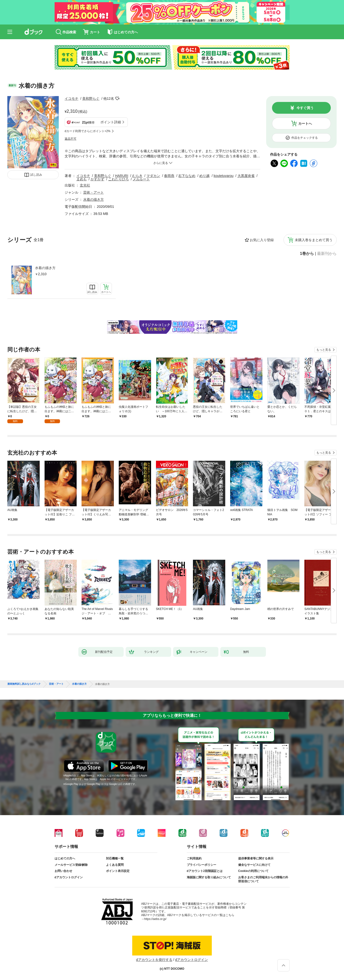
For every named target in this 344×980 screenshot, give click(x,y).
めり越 (204, 176)
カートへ (305, 124)
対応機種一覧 (115, 858)
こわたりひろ (119, 179)
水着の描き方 (45, 268)
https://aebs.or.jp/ (155, 919)
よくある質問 (115, 865)
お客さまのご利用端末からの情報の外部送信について (263, 879)
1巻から (307, 254)
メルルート (141, 179)
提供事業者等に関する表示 (256, 858)
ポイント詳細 (111, 122)
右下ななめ (187, 176)
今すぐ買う (305, 108)
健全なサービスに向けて (254, 865)
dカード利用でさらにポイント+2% (88, 131)
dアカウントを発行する (154, 960)
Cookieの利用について (253, 871)
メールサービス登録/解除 (71, 865)
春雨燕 (169, 176)
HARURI (122, 176)
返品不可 (71, 139)
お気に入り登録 (262, 240)
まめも (82, 179)
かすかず (97, 179)
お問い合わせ (63, 871)
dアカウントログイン (69, 877)
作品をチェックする (305, 138)
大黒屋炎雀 (246, 176)
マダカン (153, 176)
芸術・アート (94, 192)
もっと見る (324, 350)
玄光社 (85, 185)
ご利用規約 (194, 858)
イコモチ (71, 99)
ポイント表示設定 (118, 871)
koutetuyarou (224, 176)
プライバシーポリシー (202, 865)
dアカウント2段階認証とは (205, 871)
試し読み (36, 175)
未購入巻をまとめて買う (314, 240)
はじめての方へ (65, 858)
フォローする (118, 99)
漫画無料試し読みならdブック (24, 684)
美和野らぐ (91, 99)
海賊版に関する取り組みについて (209, 877)
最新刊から (327, 254)
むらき (137, 176)
